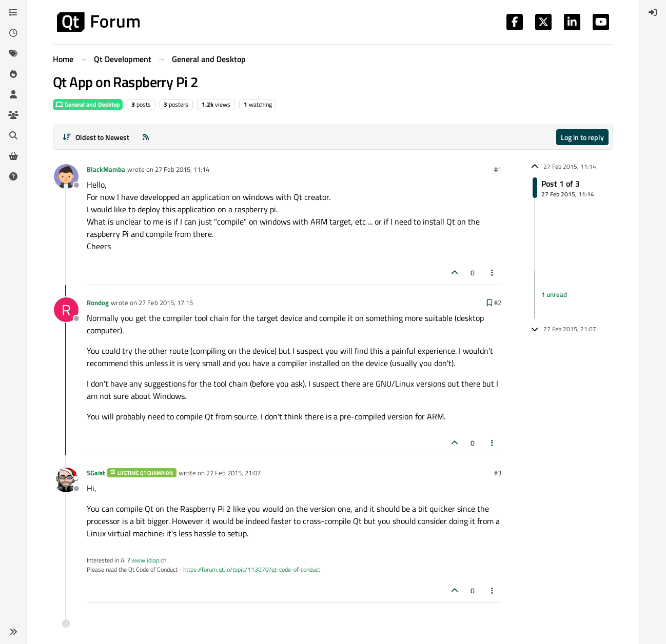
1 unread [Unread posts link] (554, 294)
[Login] (653, 12)
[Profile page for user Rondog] (66, 310)
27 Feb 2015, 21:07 (233, 473)
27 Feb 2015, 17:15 (166, 303)
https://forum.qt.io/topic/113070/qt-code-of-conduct (252, 569)
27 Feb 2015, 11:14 (182, 169)
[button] (13, 632)
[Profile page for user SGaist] (66, 480)
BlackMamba (106, 169)
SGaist (96, 473)
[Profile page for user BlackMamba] (66, 176)
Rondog (98, 303)
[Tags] (13, 53)
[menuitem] (653, 12)
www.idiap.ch (149, 560)
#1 (498, 169)
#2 (498, 303)
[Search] (13, 135)
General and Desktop (88, 104)
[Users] (13, 94)
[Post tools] (493, 273)
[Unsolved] (13, 176)
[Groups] (13, 115)
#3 (498, 473)
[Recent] (13, 33)
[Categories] (13, 12)
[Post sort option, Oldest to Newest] (96, 137)
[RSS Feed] (146, 137)
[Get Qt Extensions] (13, 156)
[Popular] (13, 74)
